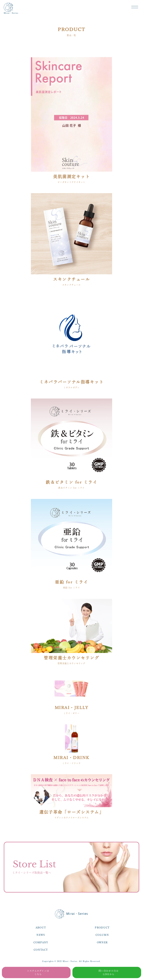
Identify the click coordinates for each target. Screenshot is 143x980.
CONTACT (41, 950)
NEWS (41, 935)
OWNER (102, 942)
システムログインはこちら (38, 972)
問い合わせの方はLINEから (109, 972)
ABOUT (41, 928)
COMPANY (41, 942)
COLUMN (102, 935)
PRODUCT (102, 928)
